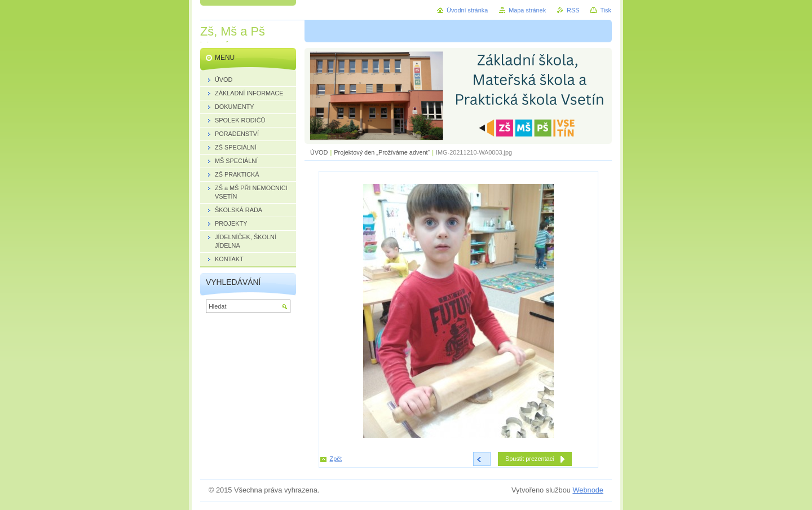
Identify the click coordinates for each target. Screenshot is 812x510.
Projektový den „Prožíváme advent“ (382, 152)
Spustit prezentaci (529, 459)
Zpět (336, 459)
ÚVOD (319, 152)
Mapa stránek (527, 10)
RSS (573, 10)
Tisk (606, 10)
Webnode (588, 490)
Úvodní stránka (467, 10)
